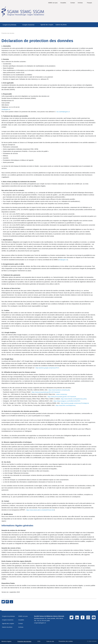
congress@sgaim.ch (40, 623)
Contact (73, 3)
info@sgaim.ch (6, 109)
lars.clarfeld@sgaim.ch (64, 112)
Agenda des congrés (47, 25)
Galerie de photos (61, 25)
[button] (3, 602)
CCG (41, 641)
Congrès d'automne (28, 25)
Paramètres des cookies (70, 641)
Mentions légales (7, 641)
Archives (80, 3)
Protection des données (26, 641)
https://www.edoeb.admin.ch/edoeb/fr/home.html (41, 510)
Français (89, 3)
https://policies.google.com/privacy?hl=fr (48, 368)
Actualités (63, 3)
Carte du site (52, 641)
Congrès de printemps (9, 25)
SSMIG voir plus (53, 3)
